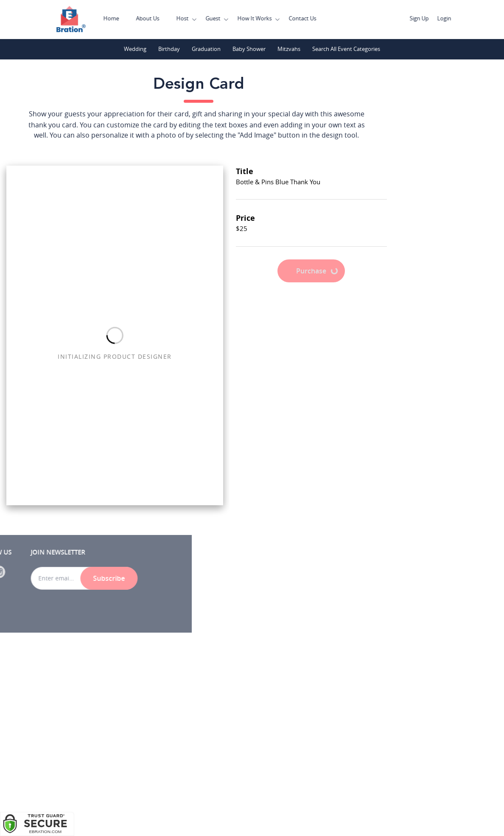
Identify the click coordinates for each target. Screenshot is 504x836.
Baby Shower (249, 49)
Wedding (135, 49)
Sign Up (434, 18)
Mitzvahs (289, 49)
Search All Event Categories (347, 49)
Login (459, 18)
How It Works (270, 18)
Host (198, 18)
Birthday (169, 49)
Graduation (206, 49)
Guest (228, 18)
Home (127, 18)
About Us (163, 18)
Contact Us (318, 18)
